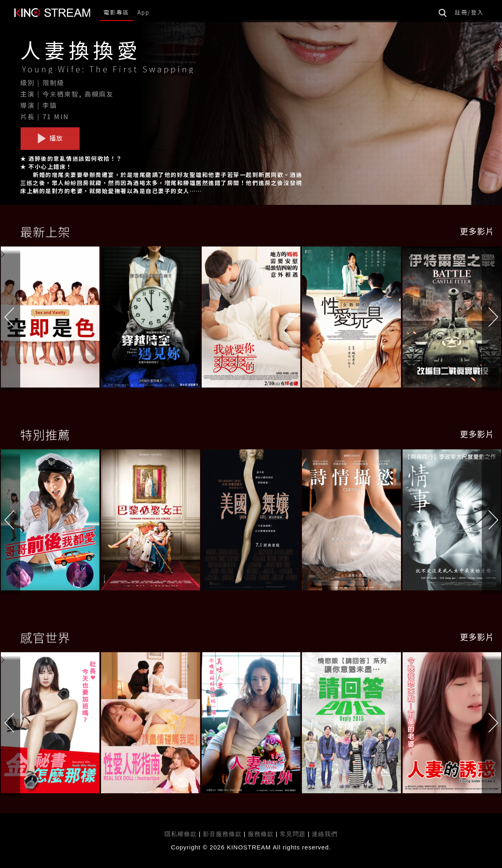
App (143, 12)
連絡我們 (325, 834)
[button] (492, 318)
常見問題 (293, 834)
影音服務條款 (222, 834)
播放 (50, 138)
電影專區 (116, 12)
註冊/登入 (469, 12)
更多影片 (477, 231)
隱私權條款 (181, 834)
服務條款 (262, 834)
